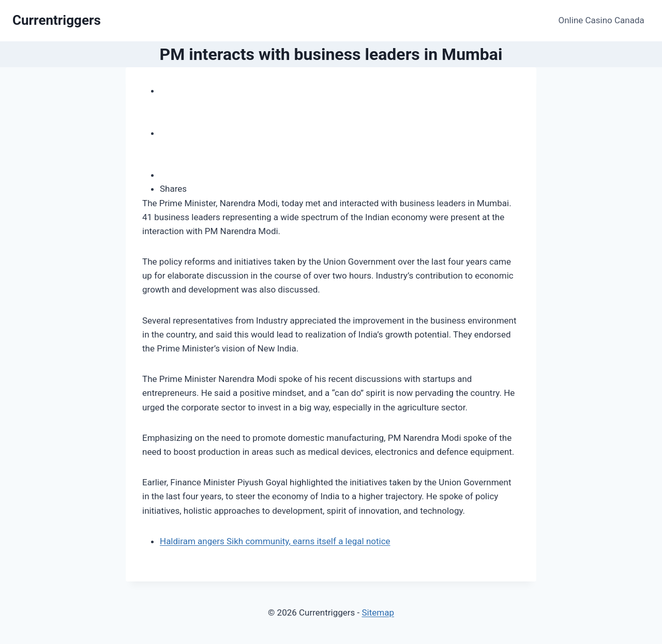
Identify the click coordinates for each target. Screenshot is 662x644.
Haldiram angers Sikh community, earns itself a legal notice (275, 541)
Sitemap (378, 612)
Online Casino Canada (601, 20)
